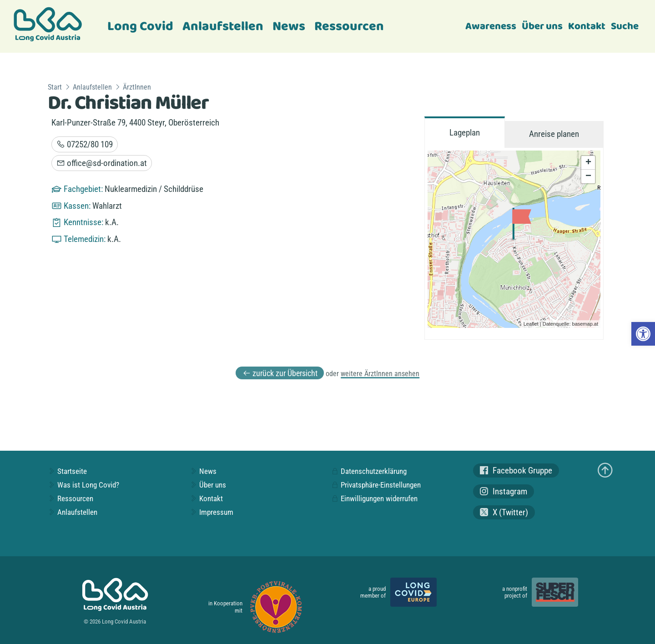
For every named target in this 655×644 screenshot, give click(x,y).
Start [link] (55, 87)
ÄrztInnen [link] (137, 87)
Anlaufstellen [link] (223, 27)
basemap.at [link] (585, 324)
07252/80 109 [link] (85, 144)
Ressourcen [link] (349, 27)
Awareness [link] (491, 26)
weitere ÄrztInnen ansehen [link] (380, 374)
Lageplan (465, 133)
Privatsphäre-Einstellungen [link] (376, 485)
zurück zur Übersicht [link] (280, 373)
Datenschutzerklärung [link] (369, 471)
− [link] (588, 176)
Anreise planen (554, 134)
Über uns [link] (542, 26)
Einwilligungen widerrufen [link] (374, 498)
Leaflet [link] (531, 324)
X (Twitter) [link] (504, 512)
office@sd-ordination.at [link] (102, 163)
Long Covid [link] (140, 27)
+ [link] (588, 163)
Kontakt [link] (587, 26)
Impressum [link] (212, 512)
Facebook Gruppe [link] (516, 470)
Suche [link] (625, 26)
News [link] (289, 27)
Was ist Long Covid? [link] (83, 485)
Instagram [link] (504, 491)
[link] (643, 334)
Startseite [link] (67, 471)
